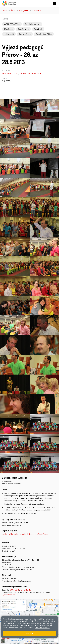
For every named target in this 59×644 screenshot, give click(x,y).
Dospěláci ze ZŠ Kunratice (45, 34)
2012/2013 (36, 10)
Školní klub (38, 29)
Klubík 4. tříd (9, 34)
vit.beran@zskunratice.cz (12, 525)
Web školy (6, 638)
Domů (5, 10)
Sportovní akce (25, 34)
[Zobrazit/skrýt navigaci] (55, 3)
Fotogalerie (24, 10)
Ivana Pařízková (10, 73)
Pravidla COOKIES (26, 635)
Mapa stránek (51, 633)
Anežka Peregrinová (30, 73)
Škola (13, 10)
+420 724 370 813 (21, 523)
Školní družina (23, 29)
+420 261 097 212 (8, 523)
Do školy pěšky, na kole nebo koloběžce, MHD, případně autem (26, 534)
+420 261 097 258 (19, 549)
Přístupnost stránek (11, 635)
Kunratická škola (26, 590)
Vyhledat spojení (8, 595)
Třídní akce (8, 29)
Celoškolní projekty (33, 24)
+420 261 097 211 (11, 546)
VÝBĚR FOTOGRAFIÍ (12, 24)
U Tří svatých (15, 590)
